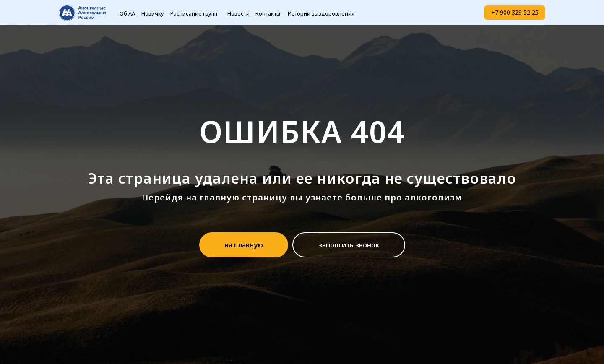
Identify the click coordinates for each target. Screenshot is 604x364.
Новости (238, 13)
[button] (349, 245)
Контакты (268, 13)
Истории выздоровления (321, 13)
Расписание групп (194, 13)
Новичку (153, 13)
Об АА (127, 13)
